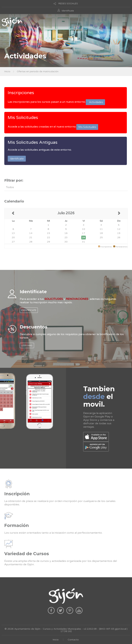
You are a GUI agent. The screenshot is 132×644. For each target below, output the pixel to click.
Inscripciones (21, 93)
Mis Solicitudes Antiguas (33, 142)
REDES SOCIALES (68, 4)
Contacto (73, 640)
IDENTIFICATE (29, 310)
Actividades (95, 102)
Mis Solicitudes (23, 118)
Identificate (68, 11)
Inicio (7, 71)
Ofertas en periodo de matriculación (38, 71)
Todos (10, 187)
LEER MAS (27, 345)
